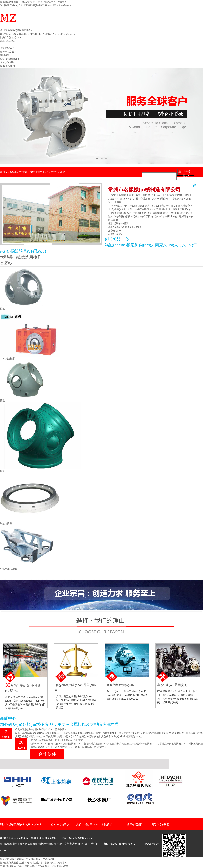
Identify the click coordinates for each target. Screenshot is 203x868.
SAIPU (4, 850)
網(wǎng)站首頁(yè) (10, 45)
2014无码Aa (44, 866)
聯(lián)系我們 (7, 66)
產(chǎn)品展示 (8, 52)
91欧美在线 (31, 866)
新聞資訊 (5, 55)
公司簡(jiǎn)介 (7, 48)
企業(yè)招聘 (7, 62)
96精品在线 (63, 866)
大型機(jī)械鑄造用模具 (21, 257)
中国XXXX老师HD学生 (12, 866)
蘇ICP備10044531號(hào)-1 (119, 844)
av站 (53, 866)
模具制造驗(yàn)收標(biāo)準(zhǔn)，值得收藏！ (41, 729)
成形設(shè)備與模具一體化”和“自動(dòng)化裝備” (57, 740)
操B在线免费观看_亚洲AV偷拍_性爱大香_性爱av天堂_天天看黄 (33, 2)
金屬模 (6, 263)
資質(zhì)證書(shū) (10, 59)
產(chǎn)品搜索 (186, 173)
